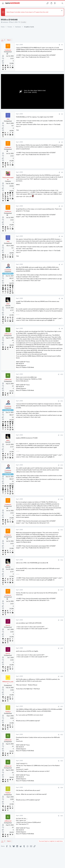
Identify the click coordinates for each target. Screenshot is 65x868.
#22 (62, 735)
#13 (62, 465)
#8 (62, 298)
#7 (62, 264)
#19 (62, 648)
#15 (62, 530)
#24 (62, 788)
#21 (62, 706)
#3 (62, 142)
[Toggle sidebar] (59, 3)
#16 (62, 560)
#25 (62, 816)
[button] (3, 3)
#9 (62, 329)
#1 (62, 45)
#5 (62, 206)
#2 (62, 114)
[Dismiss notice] (62, 11)
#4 (62, 172)
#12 (62, 435)
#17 (62, 590)
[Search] (62, 3)
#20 (62, 676)
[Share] (59, 45)
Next (9, 40)
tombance (5, 22)
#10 (62, 374)
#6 (62, 236)
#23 (62, 761)
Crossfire (23, 22)
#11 (62, 401)
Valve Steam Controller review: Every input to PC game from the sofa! (27, 12)
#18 (62, 620)
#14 (62, 499)
